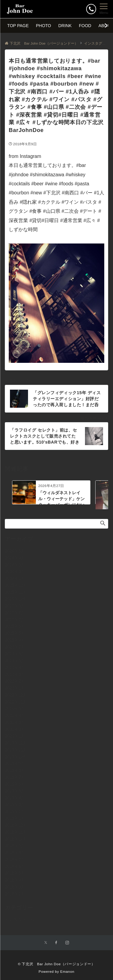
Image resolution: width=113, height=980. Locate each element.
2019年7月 (15, 777)
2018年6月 (15, 866)
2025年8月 (15, 613)
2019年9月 (15, 763)
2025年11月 (16, 592)
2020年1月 (15, 736)
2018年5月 (15, 873)
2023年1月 (15, 688)
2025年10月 (16, 599)
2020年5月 (15, 708)
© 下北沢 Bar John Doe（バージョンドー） (56, 964)
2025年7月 (15, 620)
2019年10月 (16, 757)
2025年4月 (15, 640)
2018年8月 (15, 853)
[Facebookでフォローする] (56, 943)
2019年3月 (15, 805)
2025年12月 (16, 585)
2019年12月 (16, 743)
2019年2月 (15, 812)
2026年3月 (15, 565)
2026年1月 (15, 578)
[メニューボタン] (104, 9)
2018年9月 (15, 846)
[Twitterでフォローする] (46, 943)
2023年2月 (15, 681)
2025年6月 (15, 626)
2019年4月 (15, 798)
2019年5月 (15, 791)
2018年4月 (15, 880)
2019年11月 (16, 750)
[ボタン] (91, 9)
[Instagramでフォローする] (67, 943)
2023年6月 (15, 654)
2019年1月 (15, 818)
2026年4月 (15, 558)
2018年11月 (16, 832)
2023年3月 (15, 674)
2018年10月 (16, 839)
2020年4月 (15, 715)
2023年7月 (15, 647)
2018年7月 (15, 859)
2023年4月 (15, 667)
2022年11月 (16, 702)
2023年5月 (15, 661)
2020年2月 (15, 729)
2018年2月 (15, 894)
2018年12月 (16, 825)
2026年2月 (15, 571)
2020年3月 (15, 722)
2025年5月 (15, 633)
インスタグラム (20, 919)
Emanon (67, 971)
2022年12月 (16, 695)
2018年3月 (15, 887)
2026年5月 (15, 551)
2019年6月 (15, 784)
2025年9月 (15, 606)
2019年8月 (15, 770)
